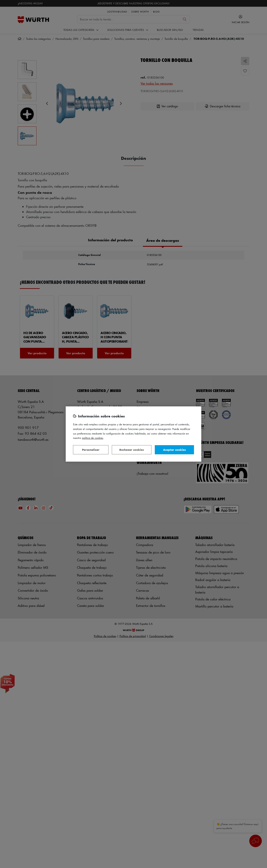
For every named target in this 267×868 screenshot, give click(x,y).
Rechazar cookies (132, 450)
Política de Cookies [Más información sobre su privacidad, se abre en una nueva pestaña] (93, 438)
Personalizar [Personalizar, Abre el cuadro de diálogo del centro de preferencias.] (91, 450)
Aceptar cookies (174, 450)
